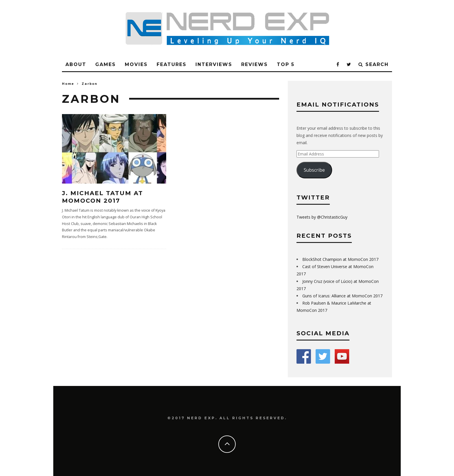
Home (68, 84)
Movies (136, 64)
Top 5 (286, 64)
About (76, 64)
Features (172, 64)
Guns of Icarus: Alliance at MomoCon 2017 (342, 296)
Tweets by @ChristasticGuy (322, 217)
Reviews (255, 64)
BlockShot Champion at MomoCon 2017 (340, 259)
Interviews (214, 64)
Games (106, 64)
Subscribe (314, 170)
